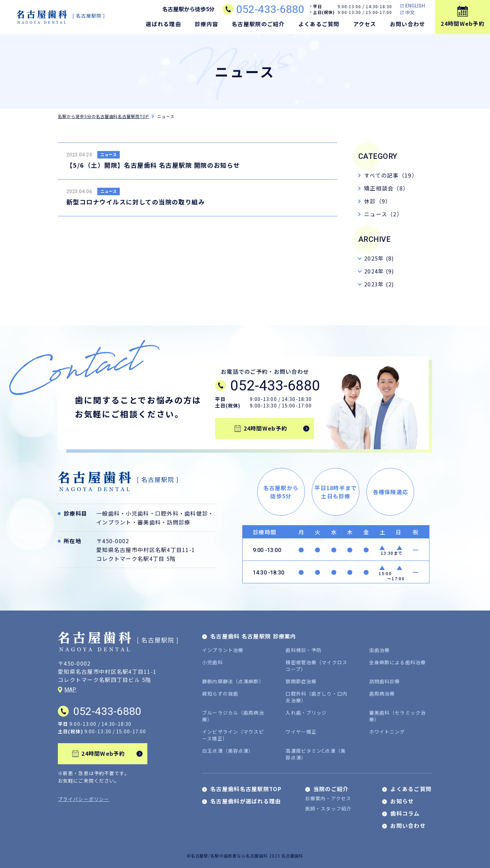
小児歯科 (137, 513)
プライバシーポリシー (84, 799)
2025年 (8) (379, 258)
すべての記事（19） (391, 175)
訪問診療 (178, 522)
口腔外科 (167, 513)
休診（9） (378, 201)
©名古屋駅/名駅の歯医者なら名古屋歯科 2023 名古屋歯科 (245, 856)
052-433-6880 (270, 9)
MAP (70, 690)
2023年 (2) (379, 284)
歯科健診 (196, 513)
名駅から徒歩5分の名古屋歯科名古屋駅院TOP (103, 116)
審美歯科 (149, 522)
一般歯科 (108, 513)
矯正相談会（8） (386, 188)
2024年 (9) (379, 271)
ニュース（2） (383, 214)
